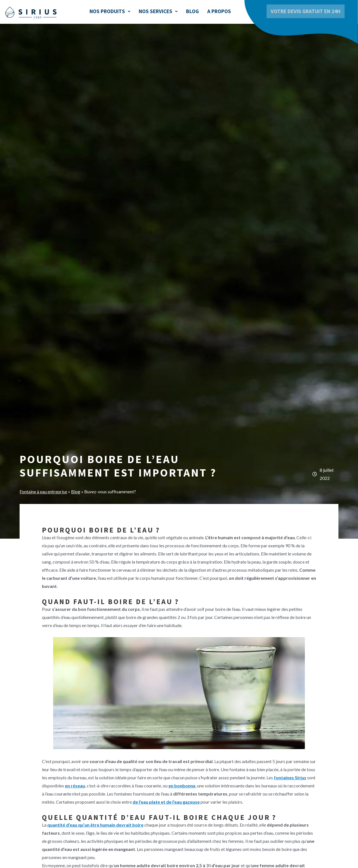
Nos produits (110, 11)
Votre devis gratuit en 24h (306, 11)
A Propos (219, 11)
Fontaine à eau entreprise (43, 492)
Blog (192, 11)
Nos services (158, 11)
